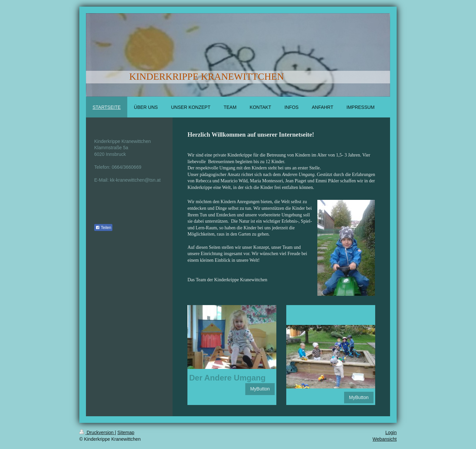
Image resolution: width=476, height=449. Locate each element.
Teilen (103, 228)
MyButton (260, 389)
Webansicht (385, 439)
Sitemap (126, 432)
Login (391, 432)
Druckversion (97, 432)
